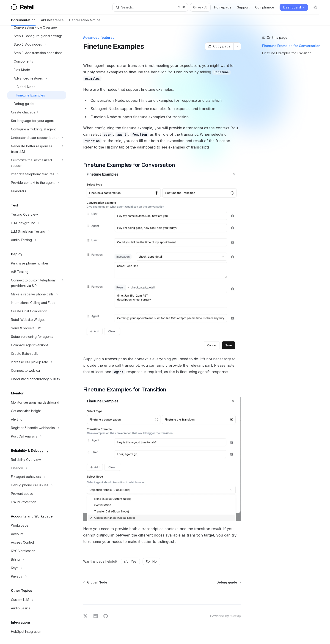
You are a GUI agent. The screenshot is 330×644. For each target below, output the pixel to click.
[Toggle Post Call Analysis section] (37, 436)
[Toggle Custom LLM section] (37, 600)
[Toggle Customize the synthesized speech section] (37, 163)
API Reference (52, 22)
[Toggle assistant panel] (200, 7)
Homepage (223, 7)
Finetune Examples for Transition (287, 53)
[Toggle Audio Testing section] (37, 240)
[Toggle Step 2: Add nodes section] (37, 44)
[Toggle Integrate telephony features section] (37, 174)
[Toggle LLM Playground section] (37, 223)
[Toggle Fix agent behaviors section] (37, 477)
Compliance (265, 7)
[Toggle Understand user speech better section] (37, 138)
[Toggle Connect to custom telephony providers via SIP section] (37, 283)
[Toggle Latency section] (37, 468)
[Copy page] (219, 46)
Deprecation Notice (85, 22)
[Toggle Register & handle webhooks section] (37, 428)
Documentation (23, 22)
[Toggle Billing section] (37, 559)
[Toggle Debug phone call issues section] (37, 485)
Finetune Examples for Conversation (291, 46)
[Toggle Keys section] (37, 568)
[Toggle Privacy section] (37, 576)
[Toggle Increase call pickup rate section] (37, 362)
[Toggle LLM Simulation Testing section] (37, 231)
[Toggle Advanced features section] (37, 78)
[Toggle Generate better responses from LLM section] (37, 149)
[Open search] (150, 7)
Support (243, 7)
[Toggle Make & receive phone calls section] (37, 294)
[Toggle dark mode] (315, 7)
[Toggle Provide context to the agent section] (37, 183)
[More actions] (237, 46)
